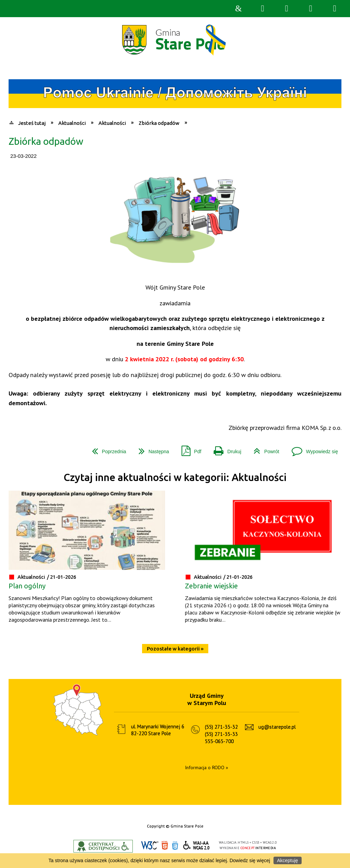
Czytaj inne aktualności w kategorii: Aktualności (175, 477)
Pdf (189, 449)
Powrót (264, 449)
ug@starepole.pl (277, 727)
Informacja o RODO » (207, 767)
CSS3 (175, 846)
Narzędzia (287, 9)
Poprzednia (106, 449)
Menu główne (311, 9)
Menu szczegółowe (335, 9)
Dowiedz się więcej (250, 860)
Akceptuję (287, 860)
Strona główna (238, 9)
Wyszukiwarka (262, 9)
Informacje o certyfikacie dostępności (103, 846)
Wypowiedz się (312, 449)
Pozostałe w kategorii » (175, 649)
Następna (151, 449)
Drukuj (225, 449)
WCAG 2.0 (197, 845)
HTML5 (165, 846)
